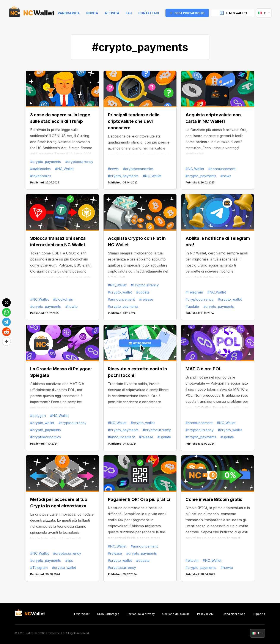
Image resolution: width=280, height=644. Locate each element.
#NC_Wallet (64, 169)
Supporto (259, 614)
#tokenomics (41, 176)
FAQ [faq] (129, 13)
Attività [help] (112, 13)
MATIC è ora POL (203, 369)
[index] (32, 13)
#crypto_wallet (120, 292)
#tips (69, 560)
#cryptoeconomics (138, 169)
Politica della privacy (141, 614)
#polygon (38, 416)
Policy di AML (206, 614)
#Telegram (194, 292)
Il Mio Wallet (82, 614)
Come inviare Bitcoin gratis (214, 499)
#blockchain (63, 299)
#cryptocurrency (79, 162)
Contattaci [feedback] (149, 13)
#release (146, 299)
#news (113, 169)
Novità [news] (92, 13)
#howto (71, 306)
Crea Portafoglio (108, 614)
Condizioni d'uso (234, 614)
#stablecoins (40, 169)
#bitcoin (192, 560)
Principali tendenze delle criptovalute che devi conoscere (134, 121)
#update (143, 292)
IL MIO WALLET (234, 13)
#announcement (222, 169)
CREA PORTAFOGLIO (187, 13)
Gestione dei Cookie (176, 614)
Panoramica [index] (69, 13)
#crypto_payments (46, 162)
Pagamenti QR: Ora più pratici (139, 499)
